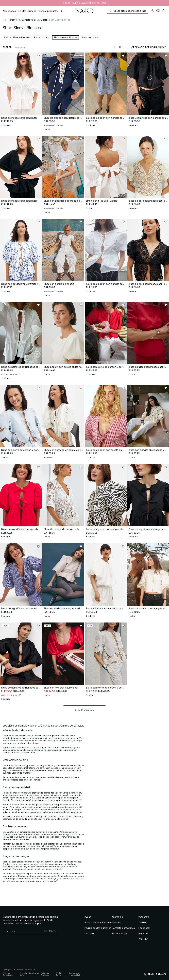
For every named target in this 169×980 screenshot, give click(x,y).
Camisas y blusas (30, 20)
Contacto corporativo (123, 928)
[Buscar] (128, 11)
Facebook (144, 928)
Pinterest (143, 934)
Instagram (144, 917)
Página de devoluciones (98, 928)
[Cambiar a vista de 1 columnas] (115, 47)
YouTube (143, 939)
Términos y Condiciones (8, 974)
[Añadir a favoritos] (38, 56)
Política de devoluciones (98, 922)
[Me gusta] (158, 11)
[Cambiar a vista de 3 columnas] (126, 47)
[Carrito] (164, 11)
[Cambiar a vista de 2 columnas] (121, 47)
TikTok (142, 922)
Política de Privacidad (45, 974)
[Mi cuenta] (152, 11)
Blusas (44, 20)
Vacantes (117, 922)
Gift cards (90, 934)
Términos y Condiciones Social (29, 974)
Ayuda (88, 917)
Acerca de (117, 917)
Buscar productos (11, 20)
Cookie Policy (59, 974)
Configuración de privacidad (75, 974)
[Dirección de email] (21, 931)
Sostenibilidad (119, 934)
